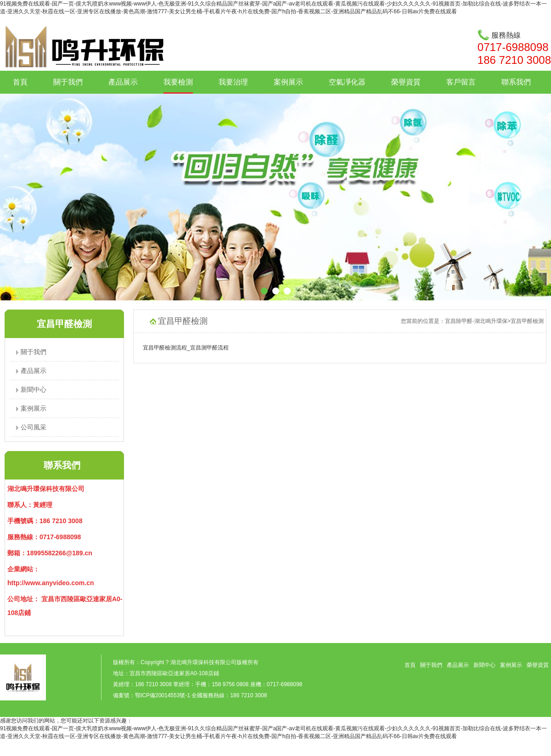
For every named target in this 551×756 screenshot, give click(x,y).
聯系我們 (516, 82)
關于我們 (68, 82)
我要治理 (233, 82)
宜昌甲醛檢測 (527, 321)
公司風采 (31, 427)
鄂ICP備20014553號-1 (163, 695)
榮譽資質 (406, 82)
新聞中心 (31, 389)
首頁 (20, 82)
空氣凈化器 (347, 82)
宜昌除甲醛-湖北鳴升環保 (476, 321)
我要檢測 (178, 82)
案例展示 (288, 82)
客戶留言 (461, 82)
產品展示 (123, 82)
